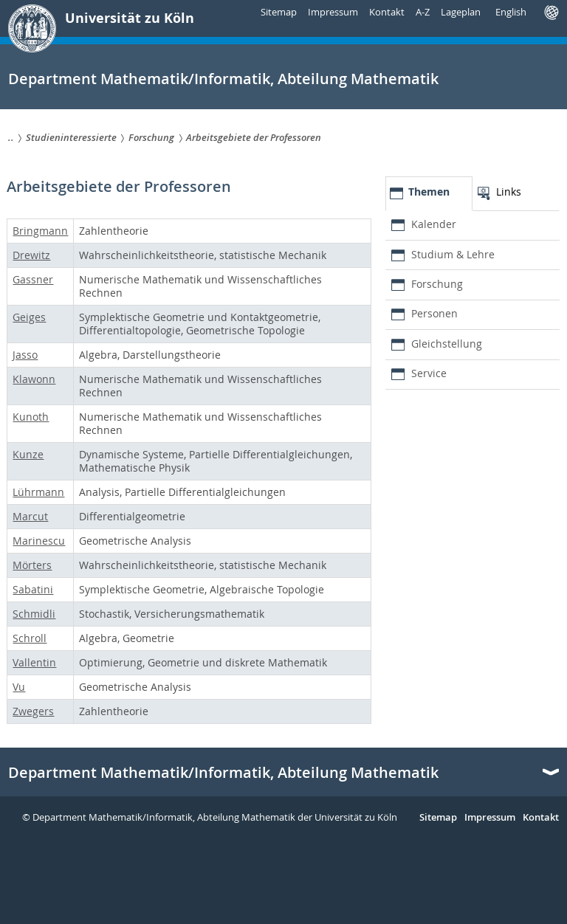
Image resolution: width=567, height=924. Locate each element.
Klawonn (34, 379)
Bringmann (40, 231)
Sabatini (33, 589)
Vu (19, 687)
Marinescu (39, 541)
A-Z (423, 12)
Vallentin (34, 662)
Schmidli (34, 614)
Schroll (30, 638)
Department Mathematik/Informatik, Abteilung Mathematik (223, 773)
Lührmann (38, 492)
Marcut (30, 516)
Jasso (25, 355)
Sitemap (279, 12)
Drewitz (31, 255)
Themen (429, 192)
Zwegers (33, 711)
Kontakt (387, 12)
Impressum (333, 12)
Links (509, 192)
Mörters (32, 565)
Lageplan (461, 12)
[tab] (429, 194)
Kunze (28, 454)
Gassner (33, 279)
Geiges (29, 317)
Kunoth (31, 417)
